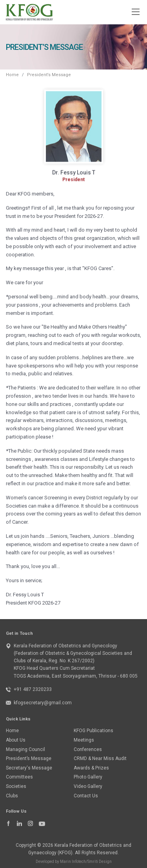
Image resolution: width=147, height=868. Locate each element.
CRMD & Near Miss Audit (100, 758)
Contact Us (86, 796)
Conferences (88, 749)
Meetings (84, 740)
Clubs (12, 796)
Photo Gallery (88, 777)
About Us (16, 740)
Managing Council (25, 749)
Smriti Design (100, 862)
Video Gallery (88, 786)
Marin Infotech (73, 862)
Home (12, 75)
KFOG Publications (93, 731)
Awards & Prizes (91, 768)
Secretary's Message (29, 768)
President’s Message (29, 758)
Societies (16, 786)
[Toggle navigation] (135, 11)
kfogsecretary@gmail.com (43, 703)
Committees (19, 777)
